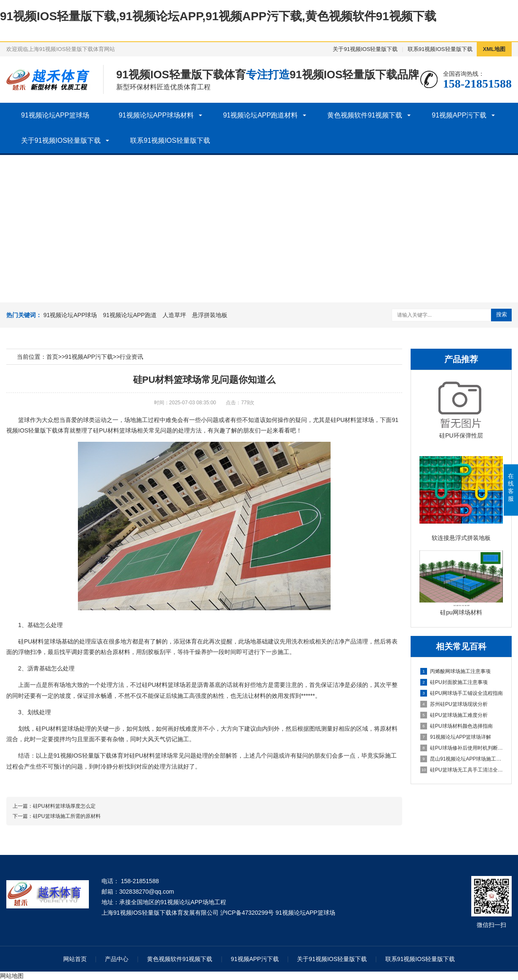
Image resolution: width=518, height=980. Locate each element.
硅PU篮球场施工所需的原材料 (67, 816)
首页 (52, 357)
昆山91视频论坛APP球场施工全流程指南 (462, 759)
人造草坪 (174, 315)
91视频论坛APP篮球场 (55, 115)
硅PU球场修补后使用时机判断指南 (462, 748)
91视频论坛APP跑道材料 (261, 115)
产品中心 (117, 959)
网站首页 (75, 959)
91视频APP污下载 (459, 115)
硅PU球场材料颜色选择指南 (457, 726)
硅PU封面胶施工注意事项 (454, 682)
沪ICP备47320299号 (247, 913)
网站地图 (12, 976)
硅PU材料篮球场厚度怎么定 (64, 806)
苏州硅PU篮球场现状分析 (454, 704)
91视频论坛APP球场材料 (156, 115)
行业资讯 (131, 357)
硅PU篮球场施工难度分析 (454, 715)
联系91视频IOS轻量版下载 (440, 49)
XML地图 (494, 49)
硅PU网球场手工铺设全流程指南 (462, 693)
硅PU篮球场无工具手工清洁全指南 (462, 770)
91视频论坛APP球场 (70, 315)
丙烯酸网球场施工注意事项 (455, 671)
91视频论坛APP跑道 (130, 315)
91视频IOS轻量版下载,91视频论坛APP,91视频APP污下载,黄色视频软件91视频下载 (218, 16)
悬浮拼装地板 (210, 315)
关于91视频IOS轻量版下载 (365, 49)
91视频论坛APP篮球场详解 (456, 737)
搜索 (502, 314)
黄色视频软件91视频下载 (365, 115)
